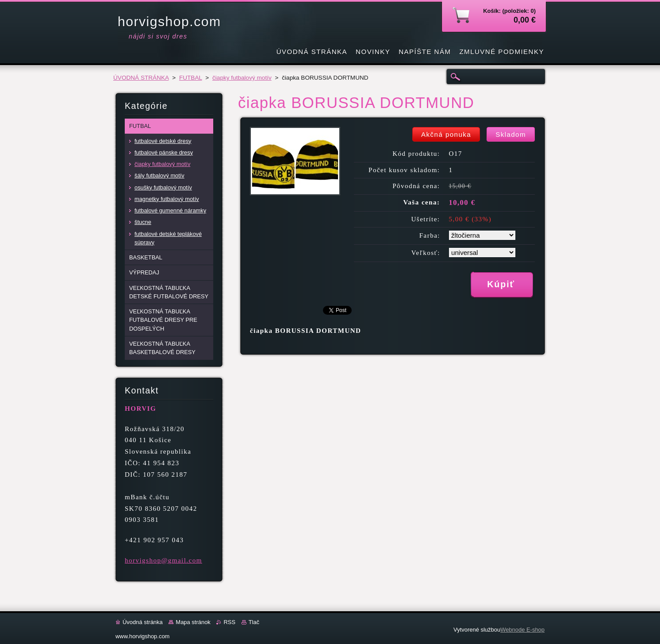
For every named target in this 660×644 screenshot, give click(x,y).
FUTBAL (191, 78)
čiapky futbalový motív (242, 78)
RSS (229, 622)
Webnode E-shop (522, 630)
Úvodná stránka (143, 622)
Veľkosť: (426, 253)
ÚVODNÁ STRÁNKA (141, 78)
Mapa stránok (193, 622)
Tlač (254, 622)
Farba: (430, 235)
